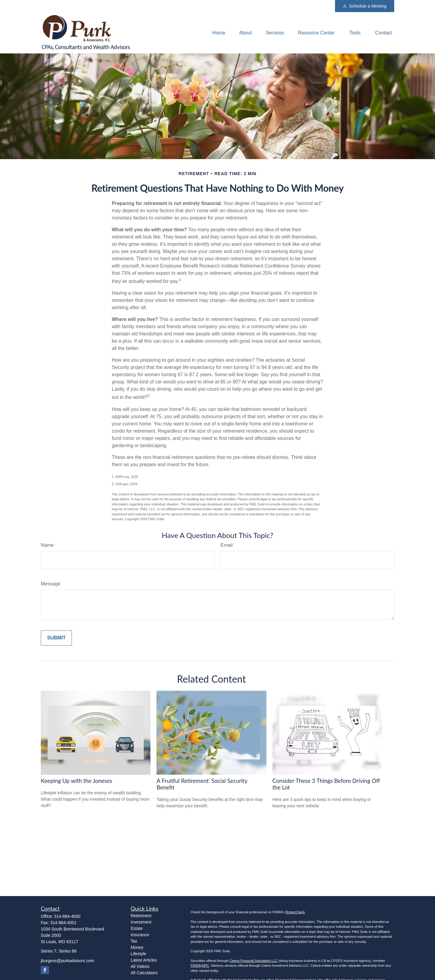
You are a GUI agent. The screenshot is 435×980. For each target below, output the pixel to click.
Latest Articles (144, 960)
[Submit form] (56, 638)
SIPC (205, 966)
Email (227, 545)
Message (51, 584)
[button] (219, 33)
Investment (141, 922)
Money (137, 947)
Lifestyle (139, 954)
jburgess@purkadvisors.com (68, 961)
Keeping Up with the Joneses (77, 781)
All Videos (140, 966)
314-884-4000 (67, 916)
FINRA (196, 966)
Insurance (140, 935)
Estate (137, 928)
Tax (134, 941)
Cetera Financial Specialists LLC (254, 961)
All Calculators (144, 973)
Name (47, 545)
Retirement (141, 916)
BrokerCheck (295, 912)
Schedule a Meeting (365, 6)
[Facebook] (45, 970)
